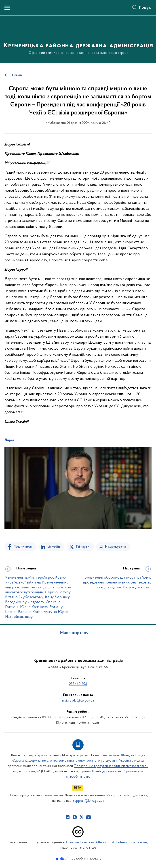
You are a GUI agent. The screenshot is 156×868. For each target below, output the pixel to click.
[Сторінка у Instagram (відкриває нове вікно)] (75, 817)
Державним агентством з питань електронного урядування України (80, 761)
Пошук (145, 8)
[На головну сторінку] (78, 39)
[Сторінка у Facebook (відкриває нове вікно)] (68, 817)
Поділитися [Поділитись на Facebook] (23, 547)
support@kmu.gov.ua (89, 801)
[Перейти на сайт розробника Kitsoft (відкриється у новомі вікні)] (62, 859)
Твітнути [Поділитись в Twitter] (82, 547)
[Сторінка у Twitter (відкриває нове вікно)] (82, 817)
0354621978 (78, 684)
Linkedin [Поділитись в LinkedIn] (54, 547)
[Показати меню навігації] (7, 8)
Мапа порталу (74, 633)
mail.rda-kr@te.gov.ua (78, 701)
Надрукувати (115, 547)
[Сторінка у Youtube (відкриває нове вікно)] (89, 817)
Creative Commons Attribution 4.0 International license (107, 842)
